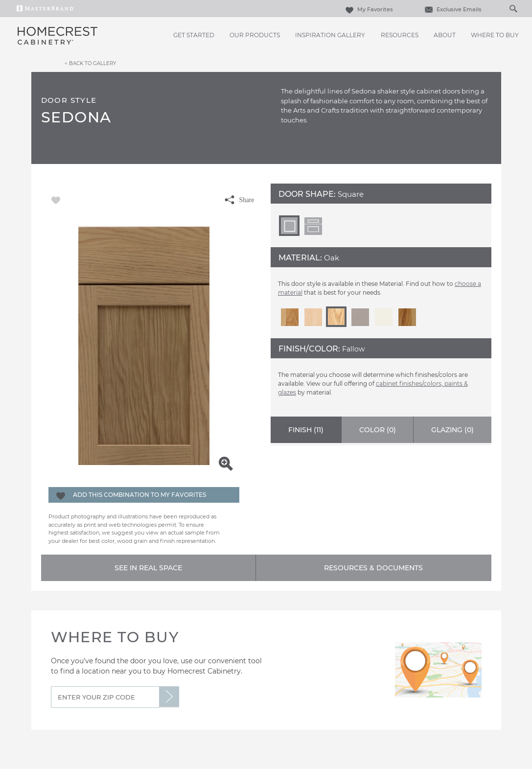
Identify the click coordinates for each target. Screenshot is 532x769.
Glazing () (452, 430)
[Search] (503, 8)
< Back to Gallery (90, 63)
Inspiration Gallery (330, 35)
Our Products (255, 35)
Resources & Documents (373, 568)
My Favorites (368, 9)
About (445, 35)
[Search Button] (513, 8)
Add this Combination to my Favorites (139, 495)
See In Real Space (148, 568)
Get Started (194, 35)
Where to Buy (495, 35)
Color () (378, 430)
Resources (400, 35)
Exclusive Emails (452, 9)
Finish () (306, 430)
